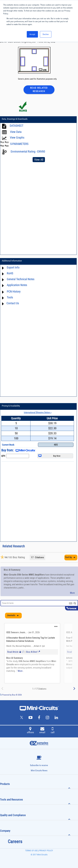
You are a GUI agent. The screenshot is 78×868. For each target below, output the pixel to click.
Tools (10, 297)
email (42, 731)
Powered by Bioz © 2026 (11, 695)
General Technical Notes (21, 279)
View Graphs (17, 137)
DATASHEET (17, 126)
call (53, 731)
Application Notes (17, 285)
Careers (15, 841)
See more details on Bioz (68, 695)
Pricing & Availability (11, 406)
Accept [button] (32, 34)
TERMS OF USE (31, 851)
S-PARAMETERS (19, 144)
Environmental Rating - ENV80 (28, 151)
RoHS (10, 273)
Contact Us (13, 303)
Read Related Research (39, 90)
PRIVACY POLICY (46, 851)
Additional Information (12, 261)
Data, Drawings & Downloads (15, 119)
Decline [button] (46, 34)
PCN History (14, 291)
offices (30, 731)
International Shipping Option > (38, 412)
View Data (16, 132)
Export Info (13, 267)
